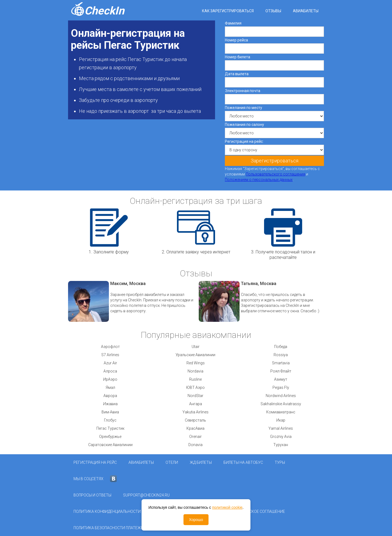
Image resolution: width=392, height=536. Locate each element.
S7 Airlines (110, 355)
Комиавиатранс (281, 412)
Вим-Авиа (110, 412)
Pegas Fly (281, 387)
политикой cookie (227, 507)
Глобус (110, 420)
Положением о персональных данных (259, 180)
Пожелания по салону (244, 125)
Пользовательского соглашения (275, 174)
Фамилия (233, 23)
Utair (196, 347)
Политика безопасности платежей (110, 528)
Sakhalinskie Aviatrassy (281, 404)
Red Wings (196, 363)
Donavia (195, 445)
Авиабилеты (306, 11)
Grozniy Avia (281, 437)
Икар (281, 420)
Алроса (110, 371)
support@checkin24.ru (146, 495)
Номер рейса (236, 40)
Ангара (196, 404)
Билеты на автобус (243, 462)
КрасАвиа (195, 428)
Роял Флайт (281, 371)
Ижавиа (110, 404)
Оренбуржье (110, 437)
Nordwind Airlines (281, 396)
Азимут (281, 379)
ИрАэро (110, 379)
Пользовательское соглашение (252, 511)
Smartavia (281, 363)
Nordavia (195, 371)
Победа (281, 347)
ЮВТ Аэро (195, 387)
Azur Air (110, 363)
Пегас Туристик (110, 428)
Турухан (281, 445)
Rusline (195, 379)
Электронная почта (243, 91)
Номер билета (238, 57)
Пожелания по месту (244, 108)
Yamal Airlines (281, 428)
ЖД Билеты (201, 462)
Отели (172, 462)
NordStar (195, 396)
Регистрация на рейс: (244, 141)
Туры (280, 462)
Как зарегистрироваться (228, 11)
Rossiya (281, 355)
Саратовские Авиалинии (110, 445)
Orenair (195, 437)
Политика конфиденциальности (107, 511)
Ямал (110, 387)
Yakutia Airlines (195, 412)
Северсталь (195, 420)
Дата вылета (237, 74)
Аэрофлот (110, 347)
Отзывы (273, 11)
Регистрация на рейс (95, 462)
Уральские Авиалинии (195, 355)
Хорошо (196, 520)
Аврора (110, 396)
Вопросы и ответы (92, 495)
